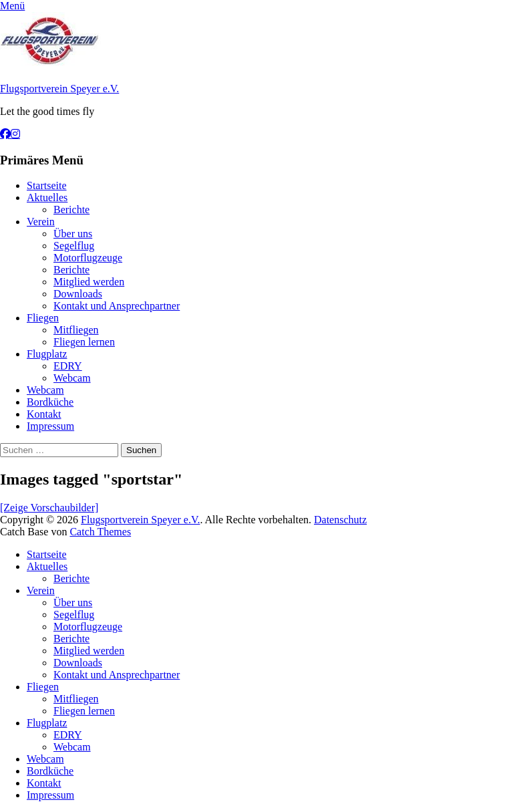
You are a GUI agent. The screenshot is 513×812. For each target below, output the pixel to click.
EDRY (68, 366)
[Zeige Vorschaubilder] (49, 508)
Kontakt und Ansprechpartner (117, 306)
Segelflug (74, 246)
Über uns (73, 234)
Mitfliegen (76, 330)
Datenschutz (340, 520)
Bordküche (50, 402)
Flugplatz (47, 354)
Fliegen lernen (84, 342)
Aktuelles (47, 197)
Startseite (47, 185)
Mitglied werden (89, 282)
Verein (41, 222)
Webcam (72, 378)
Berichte (71, 210)
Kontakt (44, 414)
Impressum (50, 426)
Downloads (78, 294)
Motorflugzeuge (88, 258)
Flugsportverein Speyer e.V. (59, 89)
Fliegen (43, 318)
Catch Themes (100, 532)
